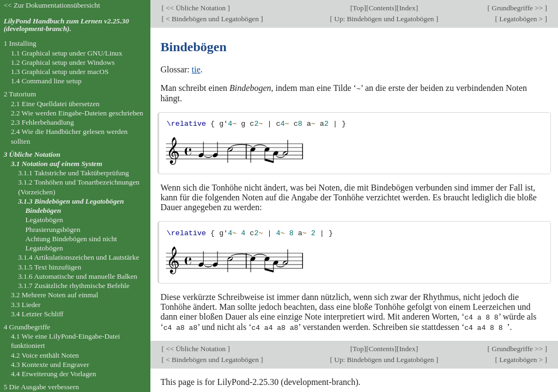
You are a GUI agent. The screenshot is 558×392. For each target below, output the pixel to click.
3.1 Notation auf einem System (57, 164)
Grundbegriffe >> (517, 8)
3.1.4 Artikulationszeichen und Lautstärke (78, 257)
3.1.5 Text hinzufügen (50, 267)
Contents (381, 8)
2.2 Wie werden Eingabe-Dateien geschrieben (77, 113)
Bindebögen (43, 210)
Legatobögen (44, 220)
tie (196, 69)
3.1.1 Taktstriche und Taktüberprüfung (74, 173)
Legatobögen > (521, 19)
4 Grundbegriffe (27, 327)
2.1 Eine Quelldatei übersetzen (55, 104)
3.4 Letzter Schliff (37, 314)
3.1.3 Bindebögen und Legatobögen (71, 201)
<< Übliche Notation (196, 8)
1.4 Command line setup (46, 81)
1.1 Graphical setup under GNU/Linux (66, 53)
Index (407, 8)
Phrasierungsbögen (53, 229)
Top (358, 8)
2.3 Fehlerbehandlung (43, 122)
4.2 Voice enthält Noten (45, 355)
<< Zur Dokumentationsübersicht (52, 5)
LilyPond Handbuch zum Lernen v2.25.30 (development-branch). (66, 25)
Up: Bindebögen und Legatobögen (384, 19)
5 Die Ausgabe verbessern (41, 387)
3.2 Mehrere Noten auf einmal (54, 295)
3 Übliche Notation (32, 154)
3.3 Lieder (26, 305)
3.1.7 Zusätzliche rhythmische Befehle (74, 286)
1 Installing (20, 43)
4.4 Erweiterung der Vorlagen (53, 374)
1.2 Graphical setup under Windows (63, 62)
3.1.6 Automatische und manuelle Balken (78, 276)
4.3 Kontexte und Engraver (50, 365)
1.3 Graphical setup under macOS (60, 72)
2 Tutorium (20, 94)
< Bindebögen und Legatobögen (212, 19)
